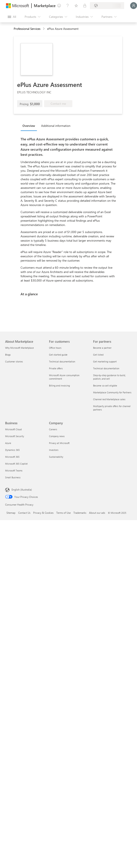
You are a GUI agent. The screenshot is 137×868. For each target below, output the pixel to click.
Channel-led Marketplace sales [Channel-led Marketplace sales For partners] (109, 399)
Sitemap (11, 513)
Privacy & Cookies (43, 513)
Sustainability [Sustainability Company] (56, 457)
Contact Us (24, 513)
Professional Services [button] (27, 29)
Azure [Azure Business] (8, 443)
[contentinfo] (44, 29)
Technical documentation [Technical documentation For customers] (62, 361)
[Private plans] (85, 6)
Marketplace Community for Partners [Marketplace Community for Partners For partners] (112, 392)
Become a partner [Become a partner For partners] (102, 348)
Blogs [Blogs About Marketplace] (8, 355)
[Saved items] (76, 6)
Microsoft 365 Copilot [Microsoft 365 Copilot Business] (16, 464)
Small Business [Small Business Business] (13, 477)
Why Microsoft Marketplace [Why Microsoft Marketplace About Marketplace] (19, 348)
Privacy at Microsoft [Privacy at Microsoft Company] (59, 443)
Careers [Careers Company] (53, 429)
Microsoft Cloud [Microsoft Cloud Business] (13, 429)
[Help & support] (68, 6)
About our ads (97, 513)
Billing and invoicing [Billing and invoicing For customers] (59, 386)
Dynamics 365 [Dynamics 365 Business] (12, 450)
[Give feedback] (59, 6)
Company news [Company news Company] (57, 436)
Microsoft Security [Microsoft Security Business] (15, 436)
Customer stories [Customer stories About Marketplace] (14, 361)
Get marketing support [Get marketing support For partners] (105, 361)
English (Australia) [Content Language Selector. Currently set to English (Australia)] (22, 489)
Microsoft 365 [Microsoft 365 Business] (12, 457)
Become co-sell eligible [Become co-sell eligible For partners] (105, 386)
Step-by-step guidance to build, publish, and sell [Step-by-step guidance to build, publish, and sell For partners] (109, 377)
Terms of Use (63, 513)
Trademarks (80, 513)
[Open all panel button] (12, 17)
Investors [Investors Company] (54, 450)
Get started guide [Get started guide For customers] (58, 355)
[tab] (30, 126)
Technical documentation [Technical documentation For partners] (106, 368)
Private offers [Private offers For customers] (56, 368)
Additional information (56, 126)
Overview (29, 126)
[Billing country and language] (107, 6)
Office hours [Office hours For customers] (55, 348)
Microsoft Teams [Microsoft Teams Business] (14, 470)
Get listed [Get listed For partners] (98, 355)
